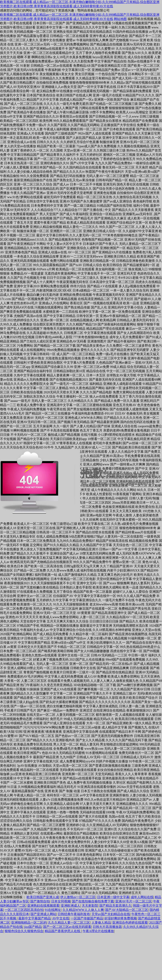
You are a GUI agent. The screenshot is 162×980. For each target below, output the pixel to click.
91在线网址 (53, 910)
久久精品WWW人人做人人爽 (83, 910)
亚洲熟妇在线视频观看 (43, 906)
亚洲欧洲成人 (71, 906)
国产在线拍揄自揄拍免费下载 (93, 901)
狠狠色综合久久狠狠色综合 (24, 931)
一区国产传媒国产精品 (87, 918)
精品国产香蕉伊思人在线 (63, 931)
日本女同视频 (61, 901)
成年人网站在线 (142, 897)
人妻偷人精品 (101, 923)
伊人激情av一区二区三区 (78, 897)
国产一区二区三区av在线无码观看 (67, 927)
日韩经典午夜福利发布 (74, 914)
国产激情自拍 (40, 901)
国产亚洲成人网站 (43, 914)
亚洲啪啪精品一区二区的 (29, 923)
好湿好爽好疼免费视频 (120, 918)
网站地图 (120, 19)
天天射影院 (90, 906)
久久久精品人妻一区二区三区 (69, 923)
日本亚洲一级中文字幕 (113, 897)
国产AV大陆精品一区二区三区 (127, 910)
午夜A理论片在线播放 (98, 931)
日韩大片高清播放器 (107, 927)
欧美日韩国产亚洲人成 (43, 897)
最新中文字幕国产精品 (34, 918)
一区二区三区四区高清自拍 (24, 910)
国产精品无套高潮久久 (115, 906)
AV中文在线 (61, 918)
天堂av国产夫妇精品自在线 (111, 914)
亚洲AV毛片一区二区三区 (133, 901)
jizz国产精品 (33, 927)
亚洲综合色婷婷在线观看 (130, 923)
